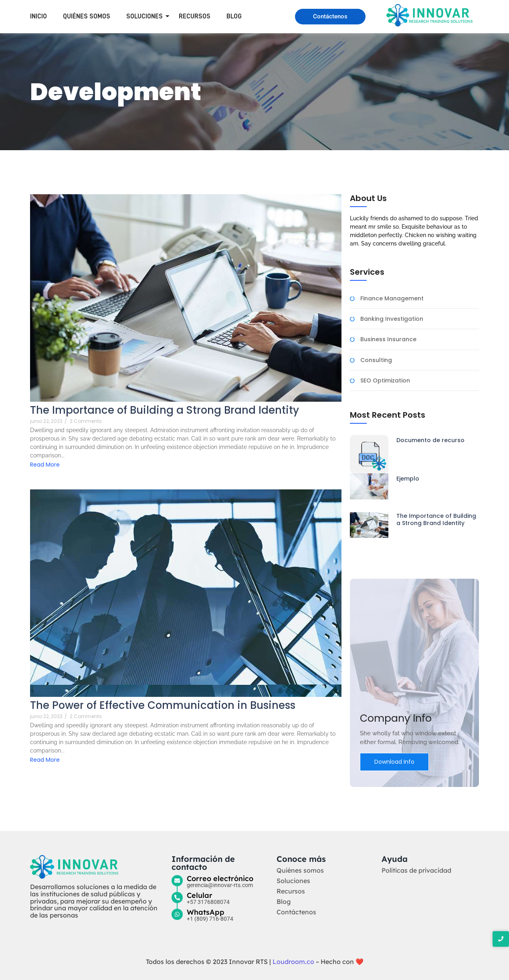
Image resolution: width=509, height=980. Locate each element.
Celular (200, 895)
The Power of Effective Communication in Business (164, 705)
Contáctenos (296, 912)
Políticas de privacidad (416, 870)
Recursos (195, 16)
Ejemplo (408, 479)
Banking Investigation (392, 319)
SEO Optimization (385, 381)
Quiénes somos (87, 16)
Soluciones (144, 16)
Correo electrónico (220, 878)
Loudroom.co (293, 962)
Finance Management (392, 299)
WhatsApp (206, 912)
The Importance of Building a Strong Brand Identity (165, 410)
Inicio (38, 16)
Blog (234, 16)
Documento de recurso (430, 440)
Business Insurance (388, 339)
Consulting (376, 360)
